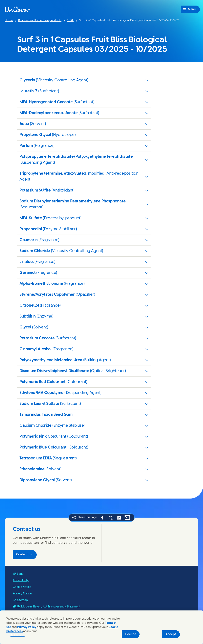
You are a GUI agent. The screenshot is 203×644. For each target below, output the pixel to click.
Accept (171, 634)
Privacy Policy (27, 627)
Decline (131, 634)
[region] (101, 627)
